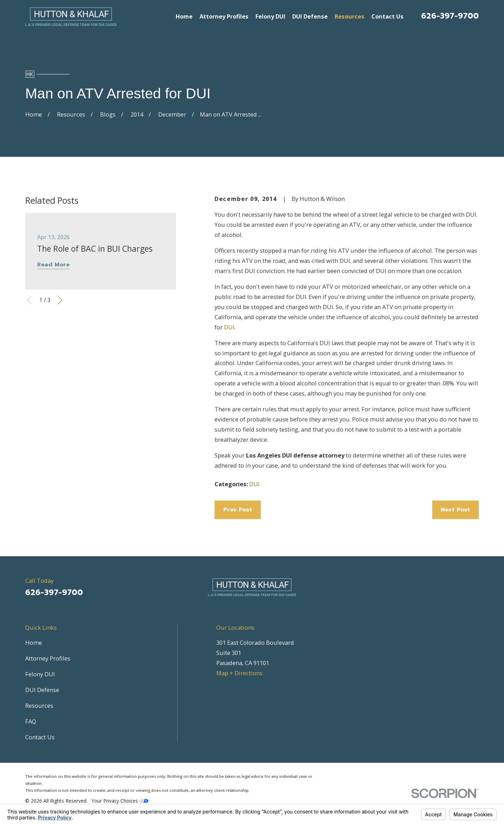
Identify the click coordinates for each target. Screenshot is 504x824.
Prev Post (238, 509)
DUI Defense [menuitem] (310, 16)
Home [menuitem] (184, 16)
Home (34, 643)
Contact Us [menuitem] (387, 16)
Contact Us (40, 737)
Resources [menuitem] (349, 16)
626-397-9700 (450, 16)
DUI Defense (42, 690)
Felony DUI (40, 674)
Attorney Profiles (48, 658)
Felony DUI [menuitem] (270, 16)
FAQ (31, 721)
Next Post (455, 509)
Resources (39, 706)
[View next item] (60, 300)
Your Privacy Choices (120, 801)
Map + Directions (239, 673)
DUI (229, 327)
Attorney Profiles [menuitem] (224, 16)
